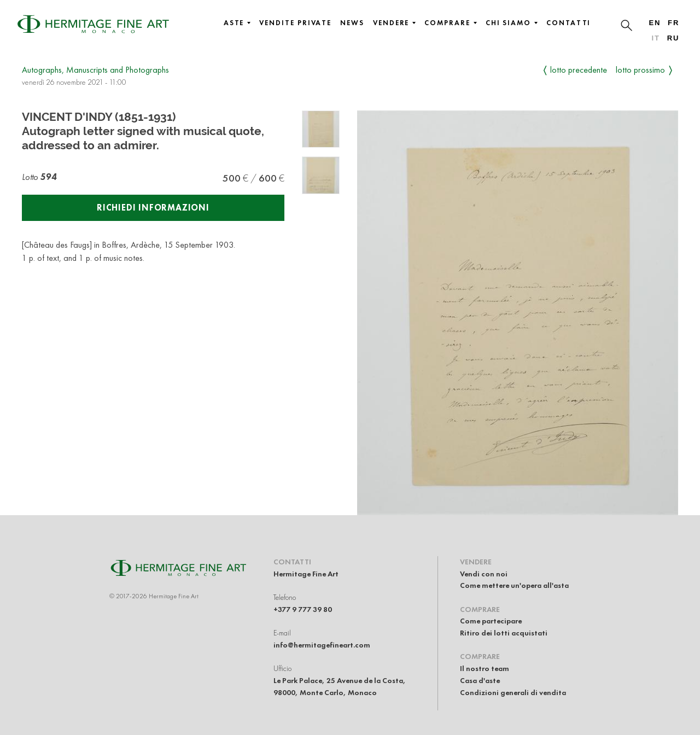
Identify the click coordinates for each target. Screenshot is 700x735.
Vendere (394, 23)
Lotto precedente (579, 70)
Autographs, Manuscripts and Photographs (95, 70)
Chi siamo (512, 23)
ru (673, 38)
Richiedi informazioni (153, 208)
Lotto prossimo (640, 70)
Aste (237, 23)
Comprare (450, 23)
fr (673, 23)
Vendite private (295, 23)
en (655, 23)
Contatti (568, 23)
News (352, 23)
